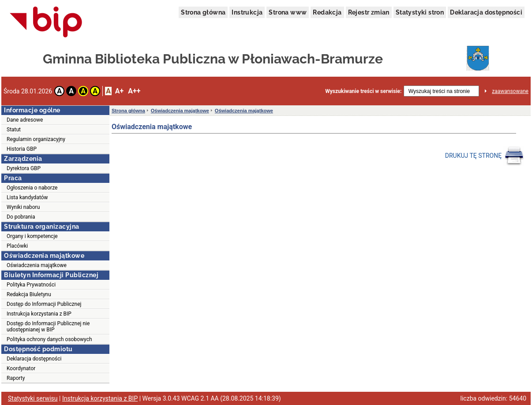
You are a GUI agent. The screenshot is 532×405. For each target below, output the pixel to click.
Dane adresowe (25, 120)
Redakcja (327, 12)
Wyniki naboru (23, 207)
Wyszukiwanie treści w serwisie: (363, 91)
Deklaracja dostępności (486, 12)
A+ (119, 91)
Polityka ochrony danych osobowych (49, 339)
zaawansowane (510, 91)
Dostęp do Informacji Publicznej (44, 304)
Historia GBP (22, 149)
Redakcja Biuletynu (29, 294)
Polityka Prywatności (31, 285)
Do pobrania (21, 217)
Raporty (16, 378)
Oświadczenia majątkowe (37, 265)
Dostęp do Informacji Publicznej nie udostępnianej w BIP (48, 327)
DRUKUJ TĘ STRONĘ (485, 156)
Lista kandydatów (27, 197)
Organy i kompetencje (32, 236)
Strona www (288, 12)
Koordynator (21, 368)
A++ (134, 91)
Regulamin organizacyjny (36, 139)
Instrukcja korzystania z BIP (39, 314)
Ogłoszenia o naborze (32, 188)
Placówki (17, 246)
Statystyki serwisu (33, 398)
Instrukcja (247, 12)
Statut (14, 130)
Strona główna (203, 12)
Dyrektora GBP (24, 168)
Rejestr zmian (369, 12)
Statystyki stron (420, 12)
